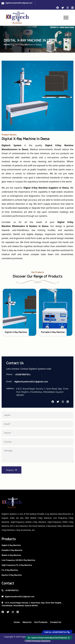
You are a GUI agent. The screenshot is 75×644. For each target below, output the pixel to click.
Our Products (41, 622)
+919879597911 (23, 374)
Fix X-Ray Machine (10, 570)
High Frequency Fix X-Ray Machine (17, 565)
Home (17, 622)
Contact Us (56, 622)
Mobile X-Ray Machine (11, 555)
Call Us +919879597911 (57, 632)
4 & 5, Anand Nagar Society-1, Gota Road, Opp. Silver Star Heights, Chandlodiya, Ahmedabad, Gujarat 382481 (32, 604)
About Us (27, 622)
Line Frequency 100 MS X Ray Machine (18, 560)
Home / (7, 44)
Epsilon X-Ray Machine (12, 575)
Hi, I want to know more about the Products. (49, 638)
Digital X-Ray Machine (11, 545)
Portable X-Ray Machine (12, 550)
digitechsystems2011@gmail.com (19, 3)
